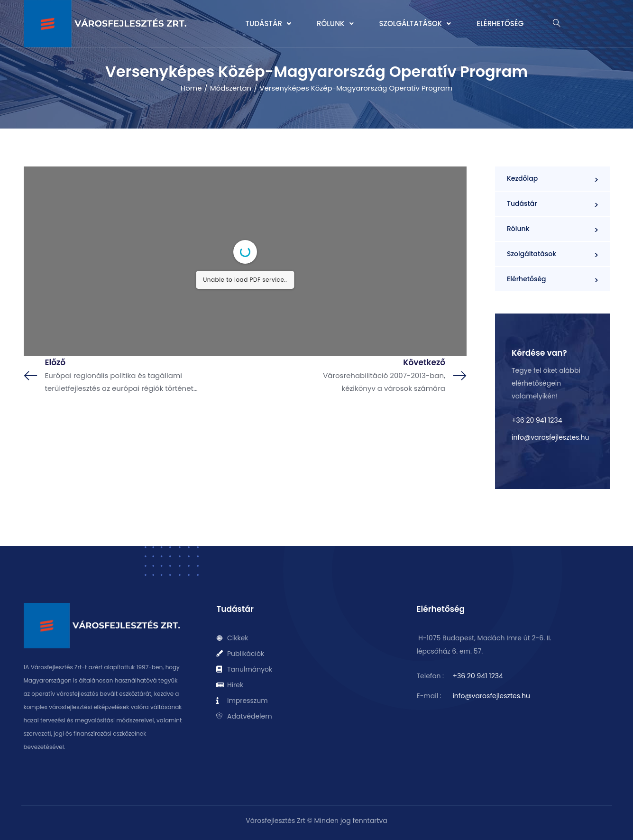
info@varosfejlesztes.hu (550, 437)
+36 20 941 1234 (537, 420)
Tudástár (268, 23)
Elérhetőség (500, 23)
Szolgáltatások (415, 23)
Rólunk (335, 23)
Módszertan (231, 88)
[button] (268, 24)
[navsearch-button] (557, 24)
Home (191, 88)
